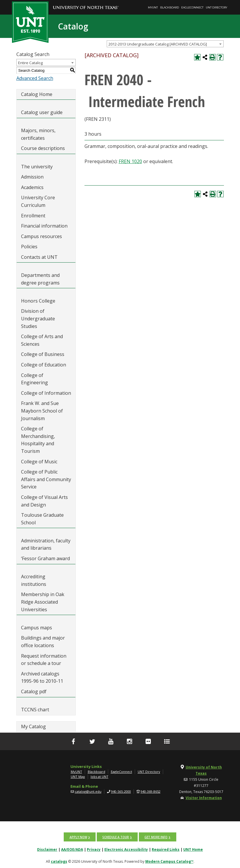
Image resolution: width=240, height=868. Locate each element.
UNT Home (193, 849)
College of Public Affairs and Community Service (46, 479)
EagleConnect (192, 7)
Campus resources (42, 236)
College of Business (43, 354)
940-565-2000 (121, 791)
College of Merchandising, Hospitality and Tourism (38, 440)
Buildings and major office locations (43, 642)
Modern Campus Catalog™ (169, 861)
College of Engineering (34, 379)
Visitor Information (204, 798)
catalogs (59, 861)
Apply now (78, 837)
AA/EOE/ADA (72, 849)
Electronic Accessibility (126, 849)
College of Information (46, 393)
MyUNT (153, 7)
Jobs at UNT (100, 777)
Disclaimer (47, 849)
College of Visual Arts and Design (44, 501)
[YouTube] (111, 741)
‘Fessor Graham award (46, 558)
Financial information (44, 226)
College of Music (39, 462)
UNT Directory (216, 7)
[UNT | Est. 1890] (30, 22)
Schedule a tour (116, 837)
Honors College (38, 301)
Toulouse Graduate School (42, 519)
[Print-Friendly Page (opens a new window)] (213, 57)
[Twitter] (92, 741)
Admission (32, 177)
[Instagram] (130, 741)
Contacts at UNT (39, 257)
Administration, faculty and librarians (46, 544)
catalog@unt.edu (88, 791)
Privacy (94, 849)
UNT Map (78, 777)
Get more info (156, 837)
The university (37, 167)
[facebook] (73, 741)
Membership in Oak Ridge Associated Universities (43, 602)
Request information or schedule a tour (44, 660)
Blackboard (170, 7)
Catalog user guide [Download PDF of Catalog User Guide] (42, 112)
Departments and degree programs (40, 279)
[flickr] (148, 741)
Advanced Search (35, 78)
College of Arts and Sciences (42, 340)
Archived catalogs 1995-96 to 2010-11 (42, 677)
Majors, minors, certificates (38, 134)
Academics (32, 187)
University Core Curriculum (38, 201)
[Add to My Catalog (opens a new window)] (197, 57)
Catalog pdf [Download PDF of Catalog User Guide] (34, 691)
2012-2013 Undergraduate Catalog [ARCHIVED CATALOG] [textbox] (158, 44)
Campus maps (37, 628)
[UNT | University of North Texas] (39, 770)
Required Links (166, 849)
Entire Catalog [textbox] (30, 63)
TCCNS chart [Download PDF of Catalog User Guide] (35, 710)
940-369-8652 (151, 791)
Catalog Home (37, 94)
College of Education (44, 365)
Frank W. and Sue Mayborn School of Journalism (42, 411)
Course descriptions (43, 148)
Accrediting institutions (34, 580)
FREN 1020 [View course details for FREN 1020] (130, 161)
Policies (29, 247)
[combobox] (165, 44)
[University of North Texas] (86, 3)
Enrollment (33, 216)
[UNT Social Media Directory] (167, 741)
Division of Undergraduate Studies (38, 318)
